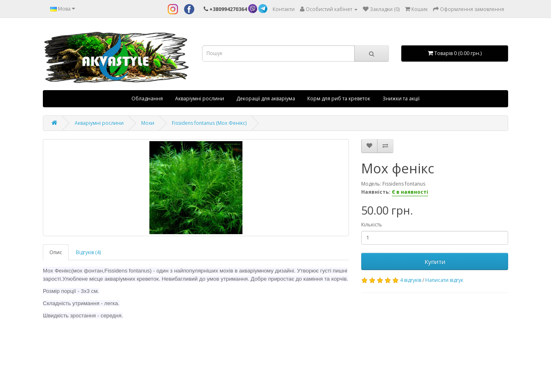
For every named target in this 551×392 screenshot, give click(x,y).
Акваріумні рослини (200, 99)
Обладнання (147, 99)
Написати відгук (444, 280)
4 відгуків (411, 280)
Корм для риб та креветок (339, 99)
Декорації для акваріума (266, 99)
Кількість (372, 225)
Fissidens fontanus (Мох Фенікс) (209, 123)
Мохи (148, 123)
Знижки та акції (401, 99)
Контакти (284, 9)
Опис (56, 252)
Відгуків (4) (88, 252)
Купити (435, 261)
